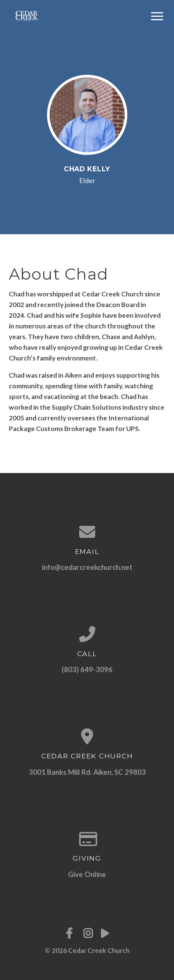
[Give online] (87, 839)
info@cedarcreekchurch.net (87, 567)
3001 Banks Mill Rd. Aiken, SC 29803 (87, 772)
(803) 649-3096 (87, 669)
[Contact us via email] (87, 532)
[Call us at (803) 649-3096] (87, 634)
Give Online (87, 874)
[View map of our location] (87, 736)
